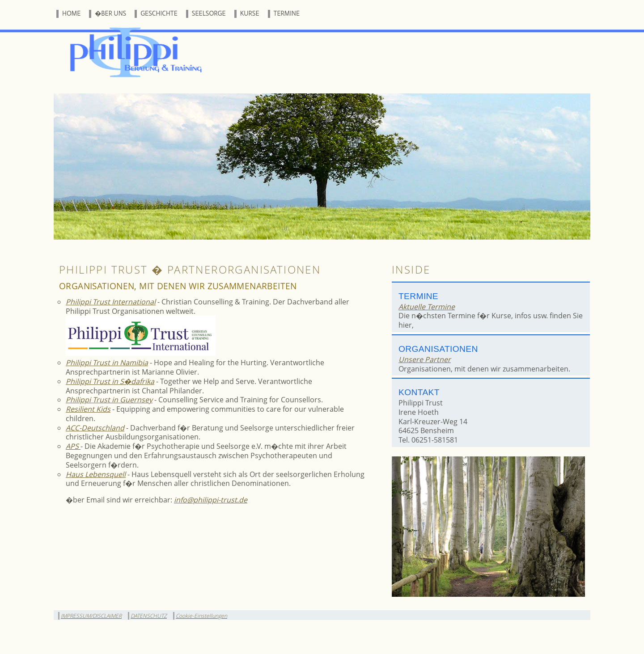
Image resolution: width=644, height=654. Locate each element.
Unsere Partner (425, 359)
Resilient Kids (88, 409)
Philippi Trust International (111, 302)
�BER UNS (110, 14)
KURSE (250, 14)
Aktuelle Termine (427, 307)
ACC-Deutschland (95, 428)
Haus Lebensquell (96, 474)
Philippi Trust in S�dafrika (110, 381)
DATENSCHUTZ (149, 616)
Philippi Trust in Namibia (107, 363)
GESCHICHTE (159, 14)
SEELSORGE (209, 14)
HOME (71, 14)
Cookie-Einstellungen (201, 616)
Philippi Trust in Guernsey (109, 400)
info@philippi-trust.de (211, 500)
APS (73, 446)
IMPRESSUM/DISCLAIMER (91, 616)
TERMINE (287, 14)
